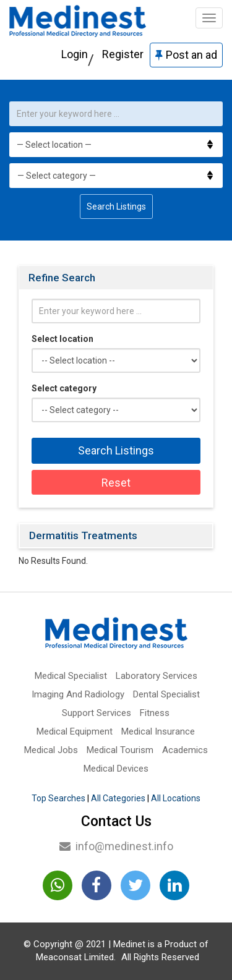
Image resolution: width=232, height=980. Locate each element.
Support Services (97, 713)
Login (75, 54)
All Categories (118, 798)
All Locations (176, 798)
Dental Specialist (166, 694)
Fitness (155, 713)
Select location (62, 339)
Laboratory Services (157, 676)
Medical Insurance (158, 731)
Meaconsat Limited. (76, 957)
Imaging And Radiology (78, 694)
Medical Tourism (120, 750)
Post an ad (186, 55)
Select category (64, 388)
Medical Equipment (75, 731)
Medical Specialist (71, 676)
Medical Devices (116, 769)
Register (123, 54)
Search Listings (116, 207)
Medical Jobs (51, 750)
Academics (185, 750)
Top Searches (58, 798)
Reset (116, 483)
